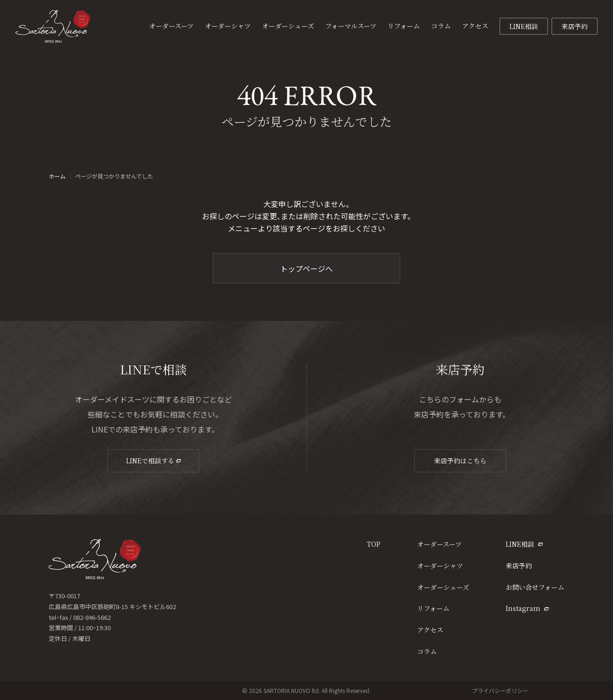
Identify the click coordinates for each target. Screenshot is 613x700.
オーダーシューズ (443, 587)
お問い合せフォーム (535, 587)
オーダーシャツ (440, 566)
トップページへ (306, 268)
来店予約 (575, 26)
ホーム (57, 176)
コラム (427, 651)
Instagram (527, 608)
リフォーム (433, 608)
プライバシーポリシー (500, 690)
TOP (374, 544)
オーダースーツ (439, 544)
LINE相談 (524, 26)
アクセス (430, 630)
